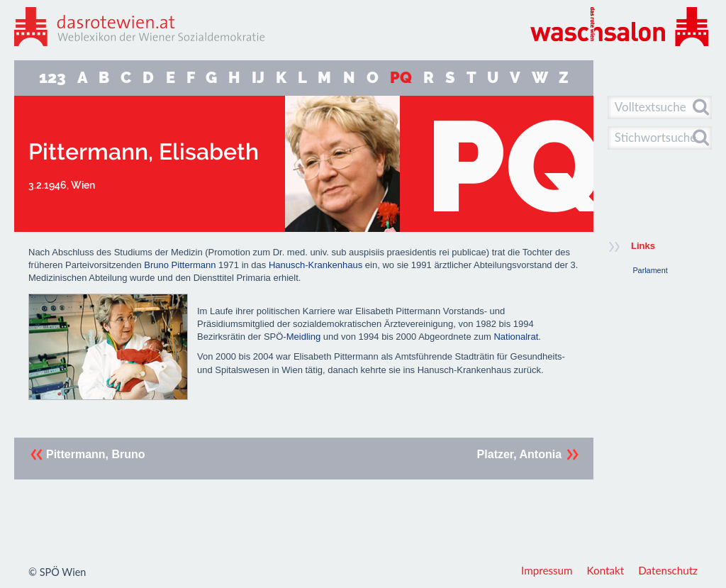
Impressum (547, 570)
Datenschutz (668, 570)
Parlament (650, 270)
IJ (258, 78)
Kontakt (606, 570)
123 (52, 78)
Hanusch (287, 265)
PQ (401, 78)
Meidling (303, 337)
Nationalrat (516, 337)
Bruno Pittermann (180, 265)
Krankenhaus (336, 265)
